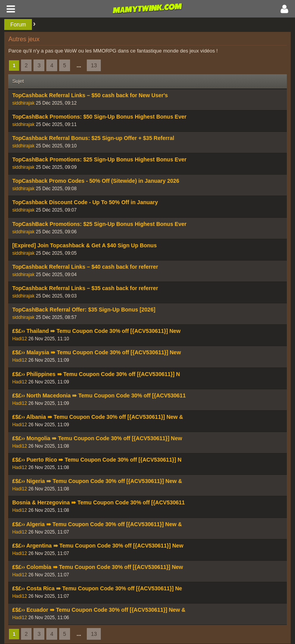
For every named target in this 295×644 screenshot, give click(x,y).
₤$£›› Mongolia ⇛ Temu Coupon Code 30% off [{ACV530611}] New (97, 438)
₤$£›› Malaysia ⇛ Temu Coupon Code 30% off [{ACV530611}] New (96, 352)
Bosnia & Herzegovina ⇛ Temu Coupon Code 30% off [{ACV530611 (98, 502)
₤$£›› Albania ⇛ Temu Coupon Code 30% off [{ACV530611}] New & (97, 417)
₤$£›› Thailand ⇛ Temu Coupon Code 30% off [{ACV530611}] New (96, 331)
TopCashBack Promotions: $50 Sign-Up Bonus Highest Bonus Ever (99, 117)
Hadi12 (19, 339)
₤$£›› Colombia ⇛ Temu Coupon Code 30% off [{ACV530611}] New (97, 567)
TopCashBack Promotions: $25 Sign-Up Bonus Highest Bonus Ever (99, 159)
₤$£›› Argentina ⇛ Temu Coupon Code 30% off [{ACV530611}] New (98, 546)
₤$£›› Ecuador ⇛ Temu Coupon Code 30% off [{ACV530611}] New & (99, 610)
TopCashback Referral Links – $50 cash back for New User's (90, 95)
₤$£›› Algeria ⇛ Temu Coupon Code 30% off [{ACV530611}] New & (97, 524)
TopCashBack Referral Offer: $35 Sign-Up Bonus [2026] (84, 310)
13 (94, 65)
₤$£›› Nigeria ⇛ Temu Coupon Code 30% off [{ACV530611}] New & (97, 481)
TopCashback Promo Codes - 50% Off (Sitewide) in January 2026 (96, 181)
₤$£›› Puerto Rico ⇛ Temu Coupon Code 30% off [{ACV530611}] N (97, 460)
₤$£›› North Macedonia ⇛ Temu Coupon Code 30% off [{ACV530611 (99, 395)
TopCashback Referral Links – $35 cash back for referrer (85, 288)
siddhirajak (23, 103)
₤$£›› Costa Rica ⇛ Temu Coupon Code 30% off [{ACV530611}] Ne (97, 588)
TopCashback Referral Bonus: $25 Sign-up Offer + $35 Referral (93, 138)
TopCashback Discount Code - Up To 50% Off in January (85, 202)
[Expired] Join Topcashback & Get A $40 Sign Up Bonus (84, 245)
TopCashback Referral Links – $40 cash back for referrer (85, 267)
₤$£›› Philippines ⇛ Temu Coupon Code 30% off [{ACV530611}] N (96, 374)
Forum (18, 24)
